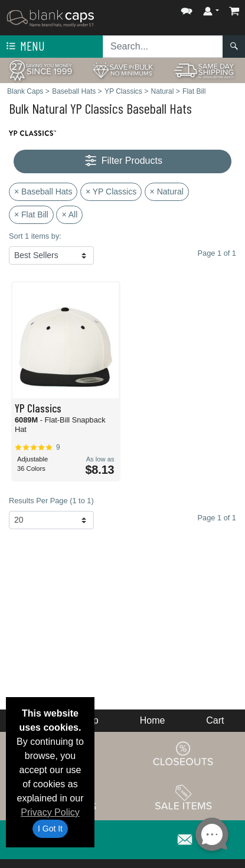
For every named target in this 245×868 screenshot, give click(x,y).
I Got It (50, 829)
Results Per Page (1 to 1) (51, 501)
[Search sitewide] (163, 47)
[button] (187, 9)
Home (153, 720)
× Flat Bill (31, 214)
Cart (215, 720)
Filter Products (122, 161)
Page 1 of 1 (217, 518)
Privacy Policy (50, 812)
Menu (24, 47)
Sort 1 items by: (35, 236)
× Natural (167, 192)
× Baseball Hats (43, 192)
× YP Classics (111, 192)
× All (69, 214)
